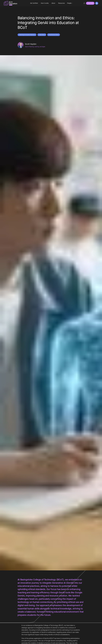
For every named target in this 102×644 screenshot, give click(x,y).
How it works (45, 3)
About (53, 3)
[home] (15, 3)
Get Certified (34, 3)
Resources (61, 3)
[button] (70, 3)
